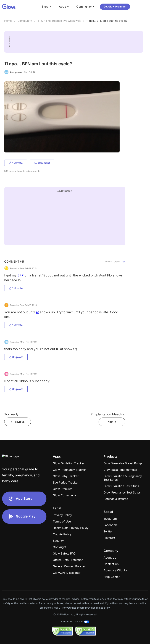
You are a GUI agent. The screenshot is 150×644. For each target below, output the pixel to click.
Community (25, 21)
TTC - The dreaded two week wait (59, 21)
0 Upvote (16, 357)
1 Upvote (16, 163)
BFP (21, 275)
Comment (42, 163)
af (37, 312)
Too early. (12, 414)
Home (8, 21)
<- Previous (18, 422)
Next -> (112, 422)
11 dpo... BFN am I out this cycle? (107, 21)
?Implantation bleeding (108, 414)
